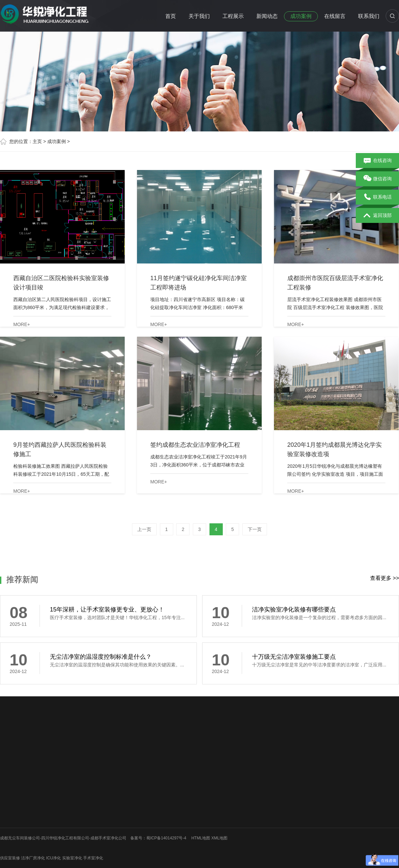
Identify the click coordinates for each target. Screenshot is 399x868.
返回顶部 (378, 216)
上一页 (144, 529)
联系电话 (378, 197)
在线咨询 (378, 161)
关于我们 (199, 16)
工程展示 (233, 16)
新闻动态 (267, 16)
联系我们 (369, 16)
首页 (171, 16)
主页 (37, 141)
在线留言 (335, 16)
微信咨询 (378, 179)
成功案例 (301, 16)
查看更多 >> (385, 578)
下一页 (255, 529)
